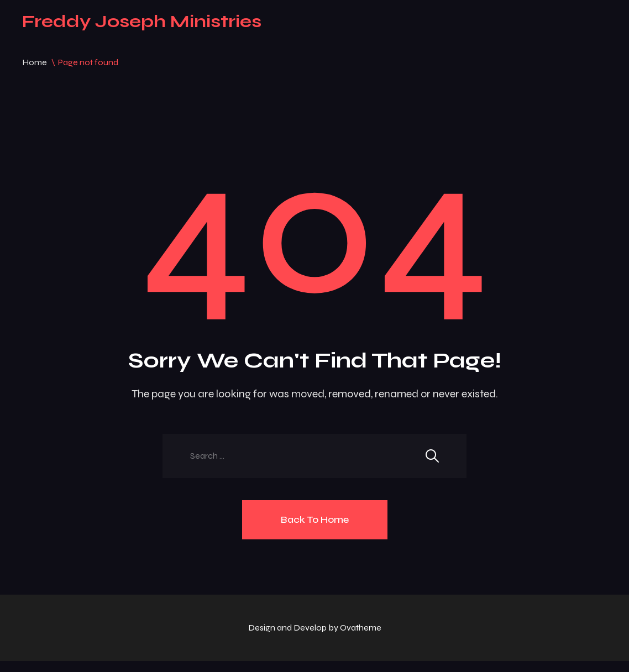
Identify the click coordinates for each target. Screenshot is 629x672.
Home (35, 62)
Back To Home (315, 519)
